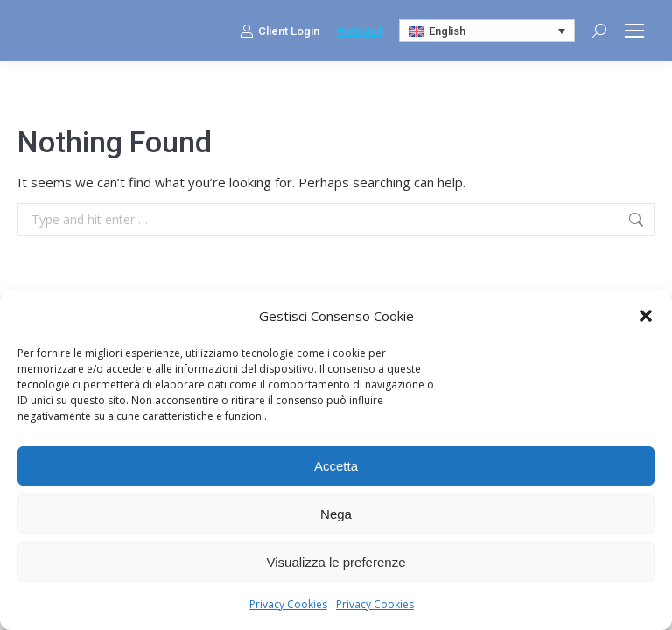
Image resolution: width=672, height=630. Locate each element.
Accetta (336, 466)
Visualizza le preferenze (336, 562)
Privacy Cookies (288, 604)
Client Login (280, 31)
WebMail (359, 31)
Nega (336, 514)
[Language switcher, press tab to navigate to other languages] (487, 31)
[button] (646, 316)
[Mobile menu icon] (634, 31)
